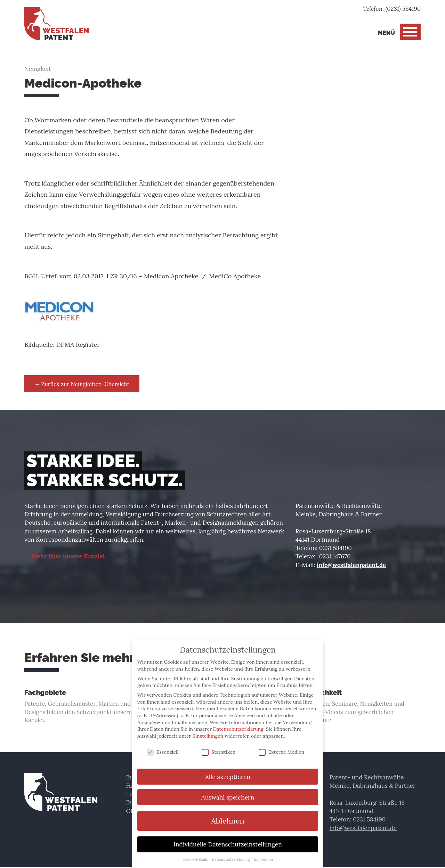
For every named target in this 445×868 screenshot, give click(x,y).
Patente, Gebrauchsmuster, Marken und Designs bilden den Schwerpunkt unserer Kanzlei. (87, 707)
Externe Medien (282, 747)
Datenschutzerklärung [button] (231, 855)
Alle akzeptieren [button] (228, 772)
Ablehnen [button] (228, 816)
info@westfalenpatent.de (352, 565)
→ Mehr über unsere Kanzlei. (66, 557)
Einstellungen (208, 731)
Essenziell (163, 747)
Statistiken (219, 747)
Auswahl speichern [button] (228, 792)
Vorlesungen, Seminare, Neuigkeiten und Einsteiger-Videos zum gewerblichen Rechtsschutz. (358, 707)
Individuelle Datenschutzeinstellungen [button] (228, 840)
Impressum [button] (263, 855)
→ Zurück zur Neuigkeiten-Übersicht (83, 384)
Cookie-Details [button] (196, 855)
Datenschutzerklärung (238, 724)
